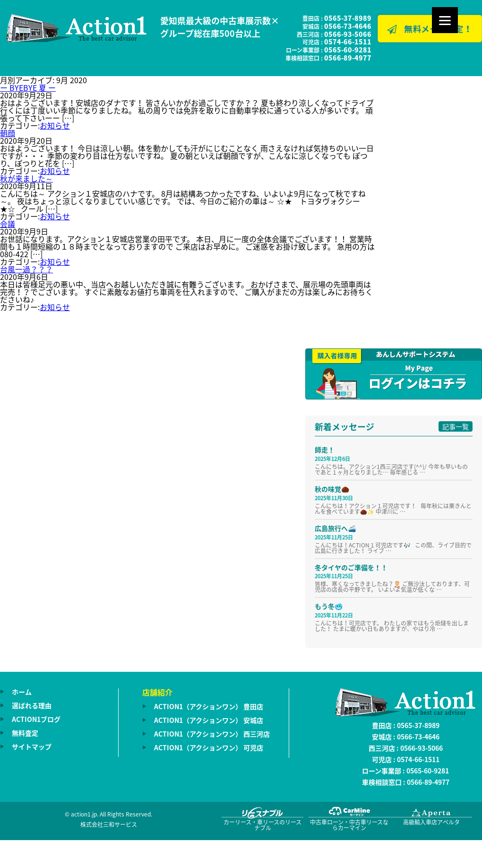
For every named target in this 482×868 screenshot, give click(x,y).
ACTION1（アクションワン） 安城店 (209, 720)
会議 (8, 224)
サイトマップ (32, 746)
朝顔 (8, 133)
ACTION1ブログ (36, 719)
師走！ (325, 450)
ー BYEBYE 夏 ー (28, 87)
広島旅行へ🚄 (335, 528)
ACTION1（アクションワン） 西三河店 (212, 734)
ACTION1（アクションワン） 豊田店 (209, 706)
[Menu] (445, 20)
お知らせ (55, 125)
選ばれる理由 (32, 705)
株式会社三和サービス (109, 825)
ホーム (22, 692)
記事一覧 (456, 426)
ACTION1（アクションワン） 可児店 (209, 747)
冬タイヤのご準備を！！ (351, 567)
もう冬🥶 (329, 606)
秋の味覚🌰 (332, 489)
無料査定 (25, 733)
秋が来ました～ (26, 178)
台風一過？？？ (26, 269)
